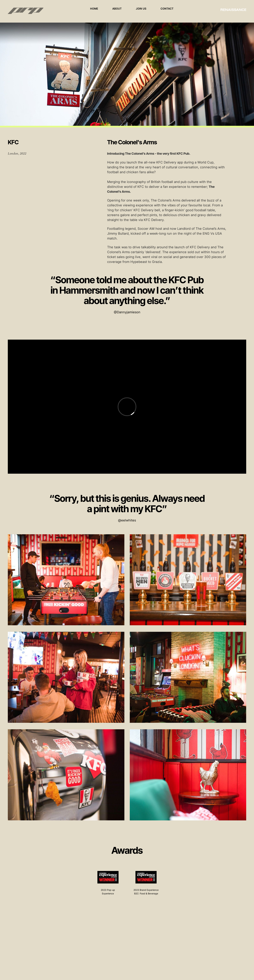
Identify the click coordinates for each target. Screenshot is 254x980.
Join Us (141, 9)
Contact (167, 9)
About (117, 9)
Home (94, 9)
